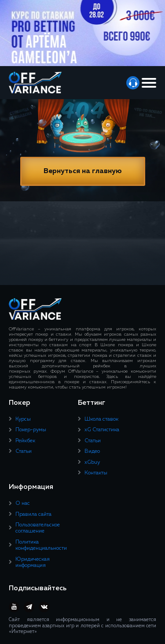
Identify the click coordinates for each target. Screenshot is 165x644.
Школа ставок (101, 419)
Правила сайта (33, 514)
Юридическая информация (33, 563)
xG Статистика (102, 430)
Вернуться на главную (83, 171)
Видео (92, 452)
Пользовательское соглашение (38, 528)
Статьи (24, 452)
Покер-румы (31, 430)
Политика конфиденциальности (41, 545)
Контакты (96, 473)
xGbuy (92, 463)
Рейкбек (25, 441)
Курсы (23, 419)
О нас (23, 503)
